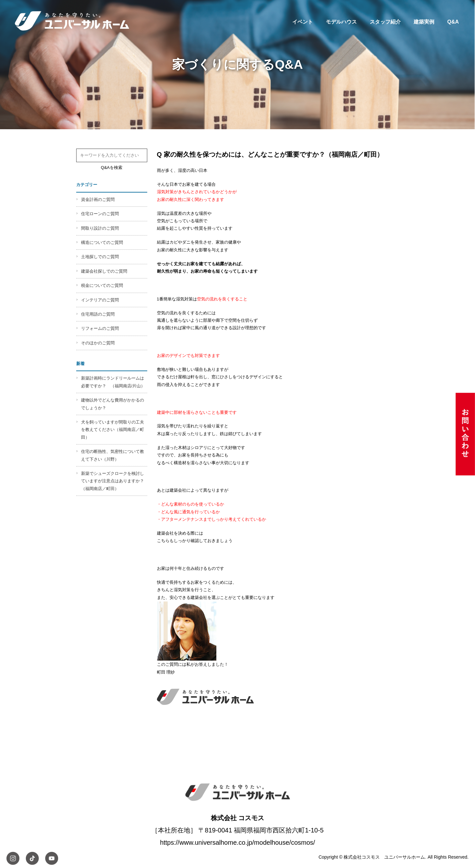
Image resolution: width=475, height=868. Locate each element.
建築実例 (424, 22)
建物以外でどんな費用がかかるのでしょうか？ (113, 404)
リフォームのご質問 (100, 328)
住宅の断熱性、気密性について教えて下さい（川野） (113, 455)
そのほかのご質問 (98, 343)
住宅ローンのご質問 (100, 214)
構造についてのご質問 (102, 242)
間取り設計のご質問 (100, 228)
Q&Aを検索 (111, 167)
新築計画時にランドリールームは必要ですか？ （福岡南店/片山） (113, 382)
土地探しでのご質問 (100, 257)
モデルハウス (341, 22)
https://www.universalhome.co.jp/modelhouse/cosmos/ (237, 842)
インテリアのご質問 (100, 300)
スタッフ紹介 (385, 22)
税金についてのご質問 (102, 285)
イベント (303, 22)
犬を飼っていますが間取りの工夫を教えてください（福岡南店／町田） (113, 430)
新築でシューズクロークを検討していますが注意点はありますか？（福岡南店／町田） (113, 481)
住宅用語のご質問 (98, 314)
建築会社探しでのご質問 (104, 271)
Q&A (453, 22)
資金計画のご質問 (98, 199)
